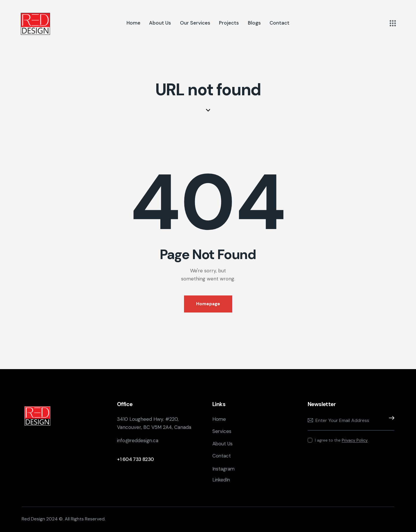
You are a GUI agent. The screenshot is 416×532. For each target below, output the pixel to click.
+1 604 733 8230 (135, 459)
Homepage (208, 304)
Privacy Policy (355, 440)
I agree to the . (342, 440)
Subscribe (390, 420)
